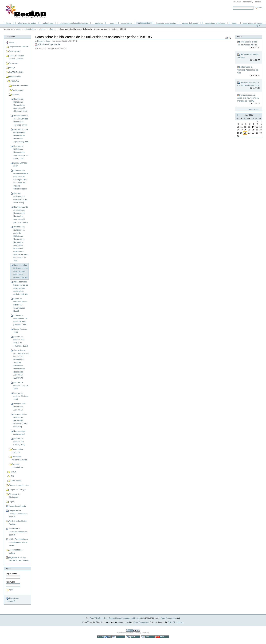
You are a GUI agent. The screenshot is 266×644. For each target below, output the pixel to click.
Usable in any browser (162, 637)
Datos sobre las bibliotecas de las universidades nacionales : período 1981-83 (21, 288)
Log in (258, 26)
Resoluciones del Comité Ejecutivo (74, 23)
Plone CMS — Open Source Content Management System (115, 618)
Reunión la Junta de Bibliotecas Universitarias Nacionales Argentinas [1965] (21, 136)
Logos (234, 23)
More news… (254, 109)
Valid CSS (148, 637)
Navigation (10, 37)
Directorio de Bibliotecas (215, 23)
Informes (52, 29)
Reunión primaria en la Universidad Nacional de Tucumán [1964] (21, 120)
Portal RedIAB (26, 11)
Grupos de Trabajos (190, 23)
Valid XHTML (133, 637)
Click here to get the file (48, 44)
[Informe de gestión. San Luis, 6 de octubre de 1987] (21, 341)
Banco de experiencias (166, 23)
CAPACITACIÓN (126, 23)
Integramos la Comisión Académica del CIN (18, 513)
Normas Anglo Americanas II (19, 433)
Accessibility (248, 2)
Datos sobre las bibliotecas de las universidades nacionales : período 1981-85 (21, 271)
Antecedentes (144, 23)
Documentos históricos (17, 451)
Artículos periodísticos (17, 466)
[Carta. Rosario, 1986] (20, 331)
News (240, 37)
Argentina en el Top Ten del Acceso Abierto (19, 559)
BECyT (112, 23)
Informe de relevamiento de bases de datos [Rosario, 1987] (20, 320)
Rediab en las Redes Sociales (18, 523)
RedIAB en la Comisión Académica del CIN (18, 532)
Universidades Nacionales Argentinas (19, 407)
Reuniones (99, 23)
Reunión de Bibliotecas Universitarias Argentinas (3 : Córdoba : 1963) (20, 105)
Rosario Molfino (44, 41)
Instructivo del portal (18, 506)
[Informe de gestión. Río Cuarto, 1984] (19, 442)
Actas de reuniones (20, 86)
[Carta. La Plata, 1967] (20, 164)
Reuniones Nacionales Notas (19, 458)
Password (10, 582)
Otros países (16, 481)
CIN (12, 476)
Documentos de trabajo (253, 23)
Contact (258, 2)
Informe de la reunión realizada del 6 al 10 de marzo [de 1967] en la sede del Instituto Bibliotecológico (21, 180)
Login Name (11, 574)
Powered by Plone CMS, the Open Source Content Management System (133, 630)
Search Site (233, 6)
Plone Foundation (168, 618)
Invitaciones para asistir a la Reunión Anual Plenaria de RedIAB (249, 99)
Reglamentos (48, 23)
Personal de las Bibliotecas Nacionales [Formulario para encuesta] (20, 420)
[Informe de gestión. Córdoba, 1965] (21, 385)
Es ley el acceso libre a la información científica (249, 85)
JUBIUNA (42, 29)
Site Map (237, 2)
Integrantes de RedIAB (27, 23)
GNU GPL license (176, 622)
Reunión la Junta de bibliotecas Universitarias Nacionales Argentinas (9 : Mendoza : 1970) (21, 215)
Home (9, 23)
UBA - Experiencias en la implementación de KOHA (19, 542)
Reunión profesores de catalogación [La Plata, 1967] (20, 198)
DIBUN (13, 472)
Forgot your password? (12, 600)
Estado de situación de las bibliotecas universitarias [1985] (20, 305)
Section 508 (104, 637)
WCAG (118, 637)
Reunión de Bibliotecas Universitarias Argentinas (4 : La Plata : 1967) (21, 152)
